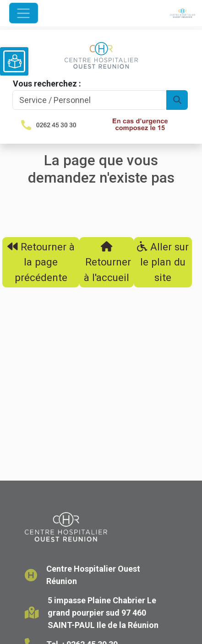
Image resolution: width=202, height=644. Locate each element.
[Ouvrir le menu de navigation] (24, 13)
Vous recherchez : (47, 84)
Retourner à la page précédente (41, 262)
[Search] (90, 100)
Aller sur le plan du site (163, 262)
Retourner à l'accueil (107, 262)
